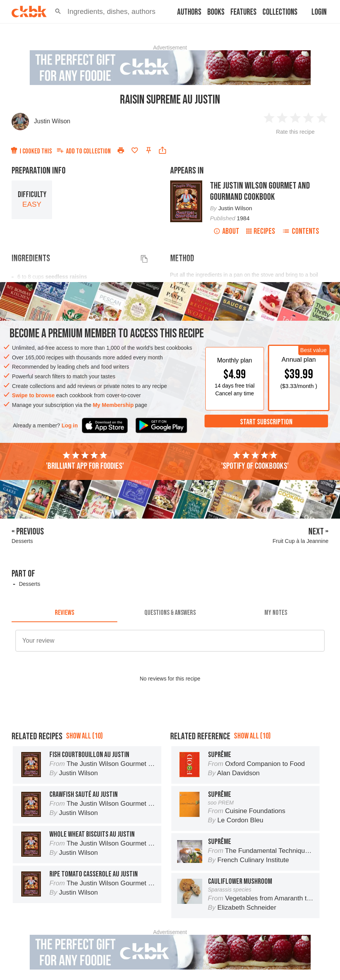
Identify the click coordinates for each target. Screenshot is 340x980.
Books (216, 12)
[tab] (64, 613)
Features (244, 12)
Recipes (261, 231)
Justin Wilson (52, 121)
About (226, 231)
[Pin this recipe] (149, 150)
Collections (280, 12)
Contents (301, 231)
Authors (189, 12)
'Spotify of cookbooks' (255, 461)
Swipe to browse (33, 395)
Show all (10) (84, 736)
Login (319, 12)
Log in (70, 425)
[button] (58, 12)
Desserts (30, 584)
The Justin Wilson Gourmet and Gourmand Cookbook (260, 191)
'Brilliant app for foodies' (85, 461)
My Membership (113, 405)
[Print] (121, 150)
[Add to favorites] (135, 150)
